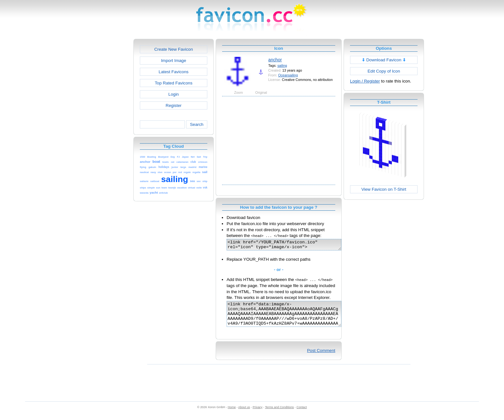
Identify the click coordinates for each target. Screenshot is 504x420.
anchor (275, 60)
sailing (282, 66)
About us (244, 414)
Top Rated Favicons (173, 83)
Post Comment (321, 357)
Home (232, 414)
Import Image (174, 61)
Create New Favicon (174, 49)
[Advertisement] (106, 135)
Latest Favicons (174, 72)
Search (197, 124)
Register (173, 105)
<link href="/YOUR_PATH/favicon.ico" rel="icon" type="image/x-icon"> (291, 246)
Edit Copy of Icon (384, 71)
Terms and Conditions (279, 414)
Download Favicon (384, 60)
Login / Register (365, 81)
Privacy (257, 414)
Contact (302, 414)
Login (174, 94)
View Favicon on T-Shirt (384, 189)
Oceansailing (288, 75)
